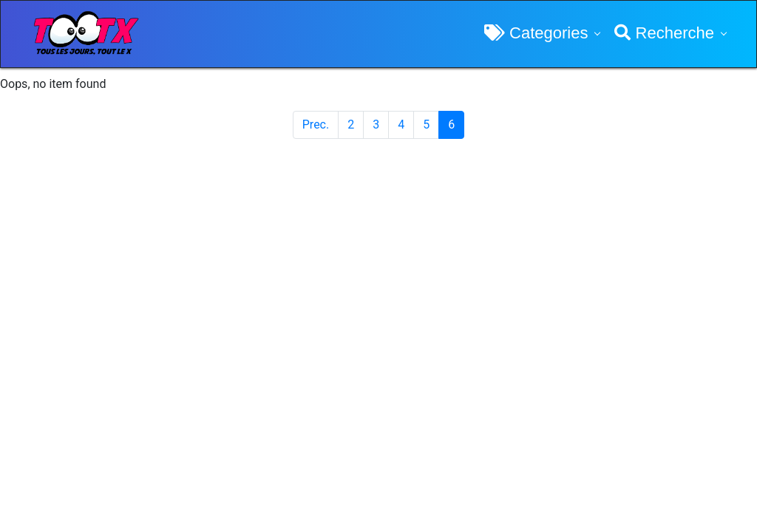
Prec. (316, 125)
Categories (536, 33)
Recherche (664, 33)
